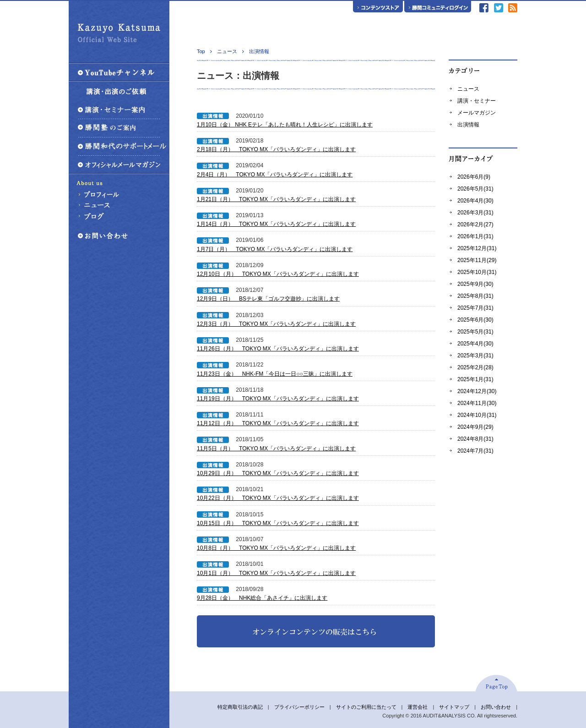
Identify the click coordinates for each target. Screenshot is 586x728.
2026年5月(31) (475, 189)
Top (201, 51)
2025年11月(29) (477, 260)
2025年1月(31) (475, 379)
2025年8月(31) (475, 296)
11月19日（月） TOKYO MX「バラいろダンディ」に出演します (278, 399)
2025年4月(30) (475, 344)
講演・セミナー (477, 101)
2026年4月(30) (475, 201)
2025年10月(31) (477, 272)
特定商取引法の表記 (240, 707)
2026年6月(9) (474, 177)
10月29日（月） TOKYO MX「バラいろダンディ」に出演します (278, 473)
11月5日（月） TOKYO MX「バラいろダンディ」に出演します (276, 449)
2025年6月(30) (475, 320)
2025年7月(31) (475, 308)
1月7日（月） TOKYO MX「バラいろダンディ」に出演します (275, 249)
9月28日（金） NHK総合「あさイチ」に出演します (262, 598)
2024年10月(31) (477, 415)
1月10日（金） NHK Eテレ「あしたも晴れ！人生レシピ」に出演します (285, 125)
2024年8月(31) (475, 439)
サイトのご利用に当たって (366, 707)
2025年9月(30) (475, 284)
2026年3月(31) (475, 213)
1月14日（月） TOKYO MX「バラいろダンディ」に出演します (276, 224)
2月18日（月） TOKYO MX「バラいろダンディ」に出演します (276, 149)
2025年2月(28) (475, 367)
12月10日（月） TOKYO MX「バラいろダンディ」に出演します (278, 274)
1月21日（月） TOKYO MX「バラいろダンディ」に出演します (276, 199)
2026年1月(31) (475, 236)
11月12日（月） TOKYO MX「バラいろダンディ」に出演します (278, 423)
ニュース (468, 89)
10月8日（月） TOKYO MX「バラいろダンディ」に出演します (276, 548)
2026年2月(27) (475, 224)
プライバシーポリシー (299, 707)
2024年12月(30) (477, 391)
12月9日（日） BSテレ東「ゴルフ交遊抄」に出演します (268, 299)
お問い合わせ (496, 707)
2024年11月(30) (477, 403)
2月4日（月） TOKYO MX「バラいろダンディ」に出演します (275, 175)
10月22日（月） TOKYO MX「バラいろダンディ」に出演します (278, 498)
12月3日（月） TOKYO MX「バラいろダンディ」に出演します (276, 324)
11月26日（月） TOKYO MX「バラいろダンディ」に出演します (278, 349)
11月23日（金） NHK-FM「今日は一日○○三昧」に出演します (275, 374)
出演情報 (468, 125)
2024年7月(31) (475, 451)
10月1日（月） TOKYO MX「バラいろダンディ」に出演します (276, 573)
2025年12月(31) (477, 248)
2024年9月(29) (475, 427)
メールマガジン (477, 113)
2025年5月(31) (475, 332)
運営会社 (418, 707)
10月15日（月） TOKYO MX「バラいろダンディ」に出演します (278, 523)
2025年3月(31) (475, 356)
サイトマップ (454, 707)
